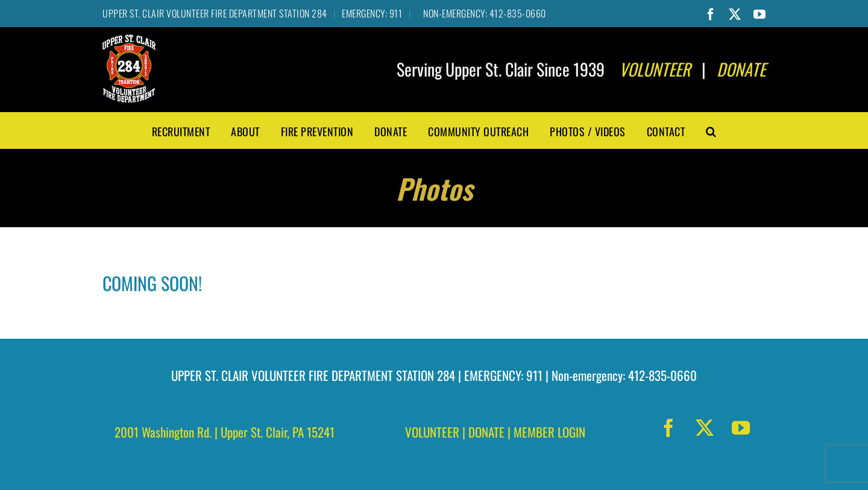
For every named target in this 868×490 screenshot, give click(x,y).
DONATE (486, 432)
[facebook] (668, 428)
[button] (711, 130)
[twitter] (705, 428)
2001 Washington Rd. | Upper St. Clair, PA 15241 (225, 432)
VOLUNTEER (432, 432)
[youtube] (741, 428)
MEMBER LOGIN (549, 432)
